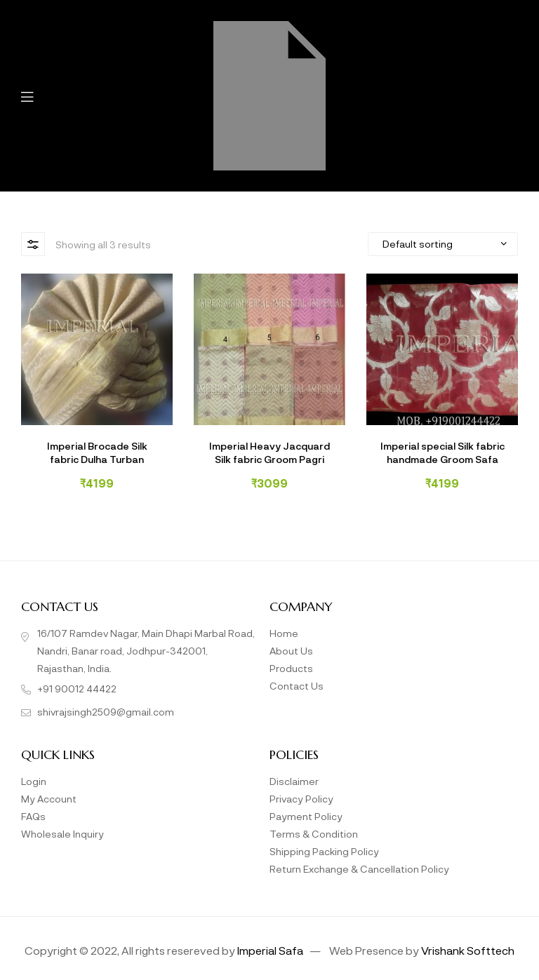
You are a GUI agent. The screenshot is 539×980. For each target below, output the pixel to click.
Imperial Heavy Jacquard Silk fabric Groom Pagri (269, 452)
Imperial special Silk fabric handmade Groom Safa (442, 452)
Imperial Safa (270, 950)
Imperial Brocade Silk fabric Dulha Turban (97, 452)
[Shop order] (443, 244)
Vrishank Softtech (468, 950)
